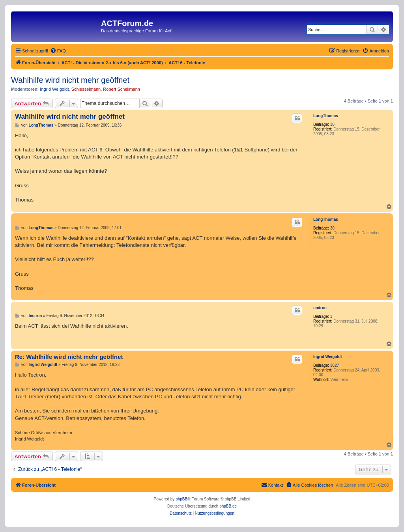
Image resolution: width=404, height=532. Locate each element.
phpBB (181, 499)
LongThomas (326, 116)
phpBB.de (228, 506)
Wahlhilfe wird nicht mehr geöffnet (70, 80)
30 (332, 124)
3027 (335, 365)
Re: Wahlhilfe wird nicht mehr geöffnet (69, 357)
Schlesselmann (86, 89)
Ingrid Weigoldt (54, 89)
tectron (320, 308)
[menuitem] (58, 51)
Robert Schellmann (122, 89)
